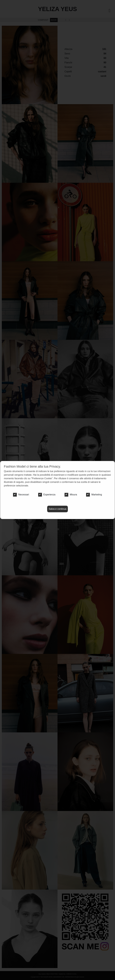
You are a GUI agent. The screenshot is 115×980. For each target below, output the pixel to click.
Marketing (94, 495)
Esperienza (47, 495)
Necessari (21, 495)
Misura (71, 495)
